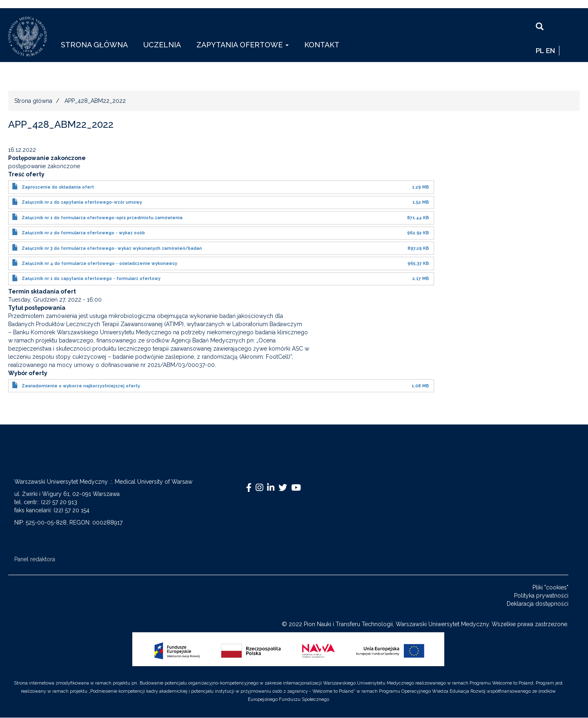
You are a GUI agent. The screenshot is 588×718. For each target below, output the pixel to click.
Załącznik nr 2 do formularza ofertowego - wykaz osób (83, 233)
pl (540, 51)
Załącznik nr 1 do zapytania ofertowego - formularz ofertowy (91, 278)
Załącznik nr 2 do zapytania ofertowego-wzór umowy (82, 202)
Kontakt (322, 45)
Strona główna (94, 45)
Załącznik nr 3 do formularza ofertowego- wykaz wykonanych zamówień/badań (112, 248)
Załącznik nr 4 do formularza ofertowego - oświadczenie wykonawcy (99, 263)
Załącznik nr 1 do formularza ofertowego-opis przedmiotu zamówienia (102, 218)
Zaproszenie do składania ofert (58, 187)
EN (550, 51)
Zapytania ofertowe (243, 45)
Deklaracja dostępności (538, 604)
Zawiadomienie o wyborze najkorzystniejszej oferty (81, 386)
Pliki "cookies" (550, 587)
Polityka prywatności (541, 596)
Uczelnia (162, 45)
